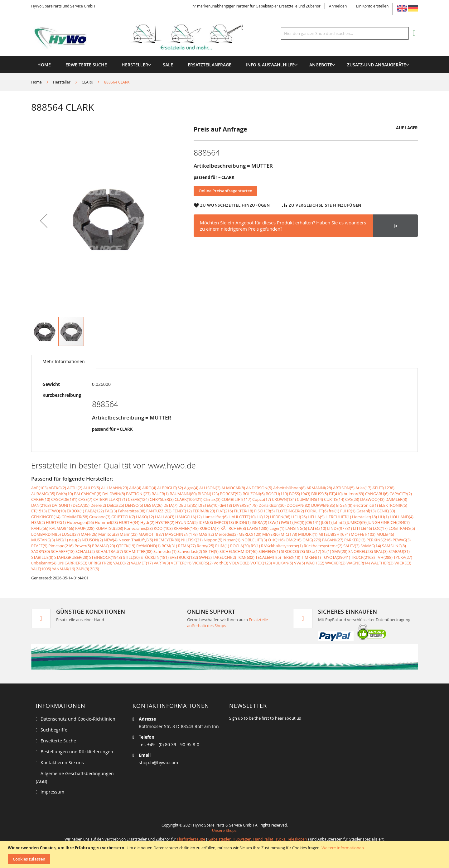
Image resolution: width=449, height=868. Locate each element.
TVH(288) (384, 557)
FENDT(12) (182, 511)
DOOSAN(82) (298, 505)
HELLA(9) (316, 517)
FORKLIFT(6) (316, 511)
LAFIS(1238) (258, 528)
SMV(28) (340, 551)
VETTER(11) (181, 563)
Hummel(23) (106, 522)
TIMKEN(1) (311, 557)
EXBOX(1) (75, 511)
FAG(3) (111, 511)
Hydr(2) (147, 522)
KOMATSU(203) (109, 528)
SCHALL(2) (85, 551)
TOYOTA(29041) (336, 557)
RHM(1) (222, 546)
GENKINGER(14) (46, 517)
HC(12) (263, 517)
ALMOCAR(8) (233, 488)
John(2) (339, 522)
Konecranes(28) (138, 528)
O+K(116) (276, 540)
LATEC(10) (317, 528)
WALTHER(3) (382, 563)
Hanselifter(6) (215, 517)
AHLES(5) (92, 488)
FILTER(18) (244, 511)
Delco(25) (116, 505)
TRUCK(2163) (363, 557)
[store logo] (147, 37)
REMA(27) (187, 546)
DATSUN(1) (62, 505)
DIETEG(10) (208, 505)
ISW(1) (274, 522)
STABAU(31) (399, 551)
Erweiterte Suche (58, 741)
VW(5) (299, 563)
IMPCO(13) (224, 522)
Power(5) (83, 546)
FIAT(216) (224, 511)
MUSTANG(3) (43, 540)
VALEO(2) (122, 563)
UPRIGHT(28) (100, 563)
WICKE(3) (403, 563)
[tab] (64, 362)
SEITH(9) (211, 551)
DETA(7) (170, 505)
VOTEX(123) (261, 563)
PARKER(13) (355, 540)
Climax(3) (212, 499)
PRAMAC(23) (104, 546)
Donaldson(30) (272, 505)
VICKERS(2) (203, 563)
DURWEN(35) (323, 505)
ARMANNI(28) (319, 488)
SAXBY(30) (41, 551)
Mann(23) (129, 534)
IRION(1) (243, 522)
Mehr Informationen (64, 361)
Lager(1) (277, 528)
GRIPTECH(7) (123, 517)
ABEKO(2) (57, 488)
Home (36, 82)
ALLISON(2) (210, 488)
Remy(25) (205, 546)
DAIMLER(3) (396, 499)
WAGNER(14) (358, 563)
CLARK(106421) (188, 499)
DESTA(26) (153, 505)
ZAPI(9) (83, 569)
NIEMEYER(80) (167, 540)
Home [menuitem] (44, 65)
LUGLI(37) (71, 534)
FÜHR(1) (348, 511)
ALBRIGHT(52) (170, 488)
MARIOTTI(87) (151, 534)
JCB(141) (313, 522)
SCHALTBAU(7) (109, 551)
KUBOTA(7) (210, 528)
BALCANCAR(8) (88, 494)
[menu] (224, 56)
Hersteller (62, 82)
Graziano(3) (100, 517)
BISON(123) (208, 494)
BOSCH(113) (277, 494)
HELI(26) (299, 517)
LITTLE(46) (362, 528)
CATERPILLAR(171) (110, 499)
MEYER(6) (271, 534)
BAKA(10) (65, 494)
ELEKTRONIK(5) (393, 505)
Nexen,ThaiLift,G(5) (136, 540)
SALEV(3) (351, 546)
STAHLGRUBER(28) (71, 557)
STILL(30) (131, 557)
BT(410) (336, 494)
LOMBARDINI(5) (46, 534)
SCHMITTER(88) (138, 551)
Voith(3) (221, 563)
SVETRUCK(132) (184, 557)
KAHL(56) (40, 528)
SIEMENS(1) (269, 551)
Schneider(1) (165, 551)
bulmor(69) (354, 494)
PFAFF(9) (39, 546)
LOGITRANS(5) (402, 528)
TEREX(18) (291, 557)
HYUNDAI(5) (186, 522)
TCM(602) (246, 557)
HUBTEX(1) (56, 522)
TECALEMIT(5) (268, 557)
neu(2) (75, 540)
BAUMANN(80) (183, 494)
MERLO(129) (250, 534)
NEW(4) (111, 540)
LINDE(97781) (340, 528)
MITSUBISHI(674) (334, 534)
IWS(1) (287, 522)
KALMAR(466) (62, 528)
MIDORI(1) (308, 534)
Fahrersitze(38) (132, 511)
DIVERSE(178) (245, 505)
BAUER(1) (160, 494)
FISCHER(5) (264, 511)
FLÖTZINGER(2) (290, 511)
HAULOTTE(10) (242, 517)
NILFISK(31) (192, 540)
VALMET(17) (142, 563)
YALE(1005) (41, 569)
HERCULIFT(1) (338, 517)
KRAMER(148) (186, 528)
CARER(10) (41, 499)
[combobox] (345, 33)
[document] (225, 855)
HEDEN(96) (280, 517)
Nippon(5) (213, 540)
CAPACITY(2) (401, 494)
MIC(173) (289, 534)
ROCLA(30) (240, 546)
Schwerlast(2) (190, 551)
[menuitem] (135, 65)
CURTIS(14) (334, 499)
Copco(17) (262, 499)
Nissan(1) (232, 540)
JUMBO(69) (357, 522)
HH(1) (383, 517)
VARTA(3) (162, 563)
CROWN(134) (284, 499)
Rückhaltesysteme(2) (323, 546)
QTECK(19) (126, 546)
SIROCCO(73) (293, 551)
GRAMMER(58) (75, 517)
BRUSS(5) (320, 494)
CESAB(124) (138, 499)
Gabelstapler (220, 839)
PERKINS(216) (379, 540)
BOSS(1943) (300, 494)
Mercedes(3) (226, 534)
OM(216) (294, 540)
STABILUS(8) (42, 557)
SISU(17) (314, 551)
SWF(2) (205, 557)
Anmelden (338, 6)
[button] (44, 221)
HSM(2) (38, 522)
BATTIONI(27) (138, 494)
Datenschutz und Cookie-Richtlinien (78, 719)
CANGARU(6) (377, 494)
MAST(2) (206, 534)
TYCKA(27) (403, 557)
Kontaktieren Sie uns (62, 762)
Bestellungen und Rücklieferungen (77, 752)
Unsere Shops (224, 830)
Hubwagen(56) (80, 522)
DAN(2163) (41, 505)
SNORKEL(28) (361, 551)
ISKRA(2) (259, 522)
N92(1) (62, 540)
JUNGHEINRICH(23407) (389, 522)
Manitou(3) (109, 534)
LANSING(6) (296, 528)
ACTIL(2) (75, 488)
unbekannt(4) (44, 563)
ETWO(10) (57, 511)
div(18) (226, 505)
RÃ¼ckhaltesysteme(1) (282, 546)
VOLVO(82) (239, 563)
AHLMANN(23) (115, 488)
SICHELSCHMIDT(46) (239, 551)
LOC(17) (380, 528)
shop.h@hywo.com (158, 762)
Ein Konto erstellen (372, 6)
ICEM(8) (206, 522)
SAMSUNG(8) (394, 546)
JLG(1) (326, 522)
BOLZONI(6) (254, 494)
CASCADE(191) (64, 499)
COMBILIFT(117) (236, 499)
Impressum (52, 792)
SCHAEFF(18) (63, 551)
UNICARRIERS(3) (72, 563)
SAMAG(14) (371, 546)
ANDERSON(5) (259, 488)
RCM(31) (169, 546)
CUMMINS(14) (310, 499)
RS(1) (255, 546)
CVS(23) (352, 499)
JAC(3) (299, 522)
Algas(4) (191, 488)
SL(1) (327, 551)
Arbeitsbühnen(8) (289, 488)
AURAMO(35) (43, 494)
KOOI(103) (163, 528)
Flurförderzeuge (191, 839)
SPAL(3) (381, 551)
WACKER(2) (335, 563)
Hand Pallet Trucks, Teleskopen (280, 839)
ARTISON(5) (344, 488)
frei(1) (334, 511)
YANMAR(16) (64, 569)
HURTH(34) (129, 522)
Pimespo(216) (61, 546)
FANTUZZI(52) (159, 511)
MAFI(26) (89, 534)
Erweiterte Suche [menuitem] (86, 65)
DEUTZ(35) (188, 505)
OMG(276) (312, 540)
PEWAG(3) (402, 540)
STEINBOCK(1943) (106, 557)
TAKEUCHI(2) (224, 557)
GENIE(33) (386, 511)
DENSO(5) (134, 505)
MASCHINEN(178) (181, 534)
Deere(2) (98, 505)
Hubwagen (242, 839)
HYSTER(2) (165, 522)
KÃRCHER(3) (233, 528)
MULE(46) (385, 534)
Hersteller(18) (365, 517)
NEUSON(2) (92, 540)
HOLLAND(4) (402, 517)
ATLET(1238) (383, 488)
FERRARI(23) (204, 511)
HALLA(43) (165, 517)
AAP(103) (39, 488)
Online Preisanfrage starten (225, 191)
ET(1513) (39, 511)
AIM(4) (135, 488)
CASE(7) (85, 499)
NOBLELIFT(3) (254, 540)
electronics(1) (366, 505)
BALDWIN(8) (114, 494)
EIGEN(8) (344, 505)
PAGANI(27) (333, 540)
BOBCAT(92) (231, 494)
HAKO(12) (145, 517)
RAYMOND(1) (148, 546)
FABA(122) (94, 511)
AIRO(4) (149, 488)
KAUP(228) (85, 528)
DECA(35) (81, 505)
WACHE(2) (315, 563)
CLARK (87, 82)
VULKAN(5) (283, 563)
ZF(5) (95, 569)
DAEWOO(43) (372, 499)
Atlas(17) (363, 488)
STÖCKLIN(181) (155, 557)
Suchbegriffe (54, 730)
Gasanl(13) (366, 511)
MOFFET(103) (363, 534)
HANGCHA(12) (188, 517)
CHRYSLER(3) (162, 499)
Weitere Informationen (343, 848)
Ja (395, 226)
